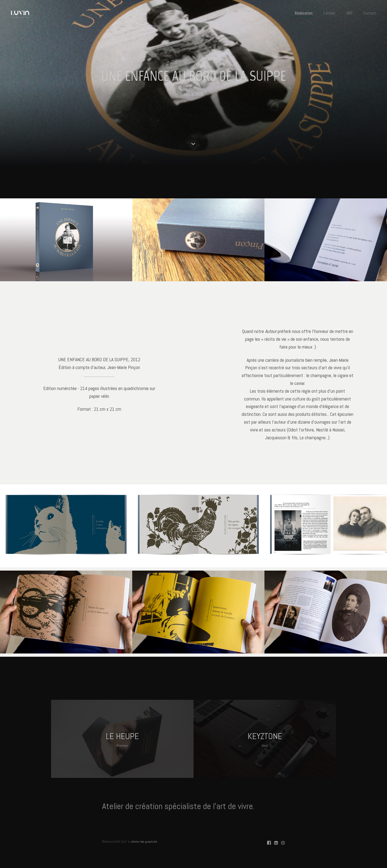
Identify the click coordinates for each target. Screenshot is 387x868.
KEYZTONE (265, 739)
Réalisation (304, 13)
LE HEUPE (122, 739)
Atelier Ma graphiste (144, 842)
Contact (370, 13)
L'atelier (329, 13)
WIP (350, 13)
